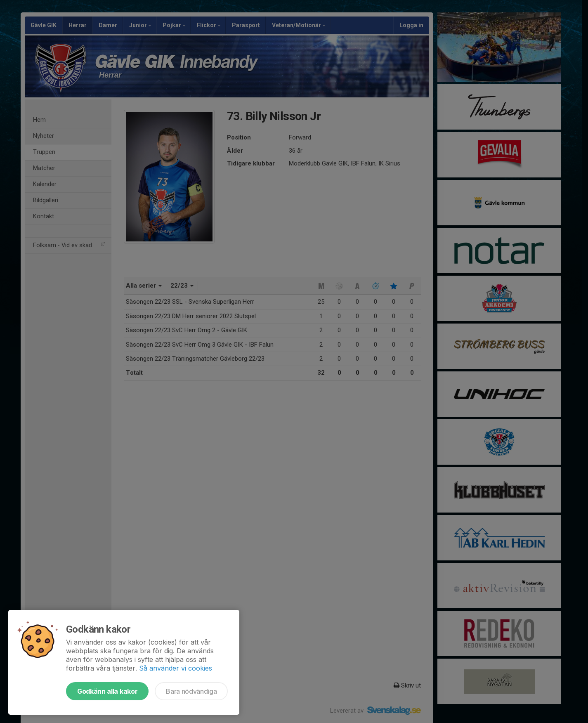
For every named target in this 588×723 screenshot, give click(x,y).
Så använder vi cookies (176, 668)
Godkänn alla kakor (107, 691)
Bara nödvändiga (191, 691)
